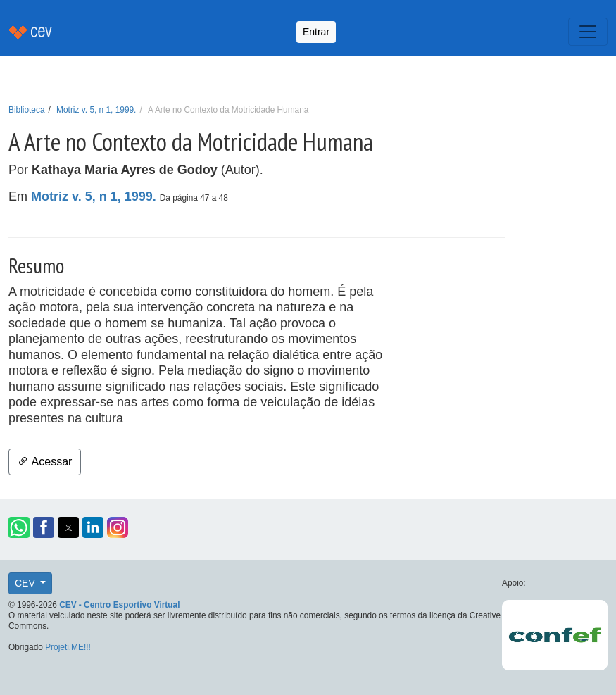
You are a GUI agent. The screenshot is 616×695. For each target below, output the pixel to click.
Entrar (316, 32)
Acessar (45, 462)
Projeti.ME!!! (68, 647)
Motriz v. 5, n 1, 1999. (96, 110)
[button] (19, 527)
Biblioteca (27, 110)
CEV (26, 583)
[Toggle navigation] (588, 32)
